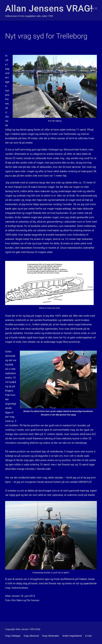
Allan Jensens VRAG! (49, 8)
